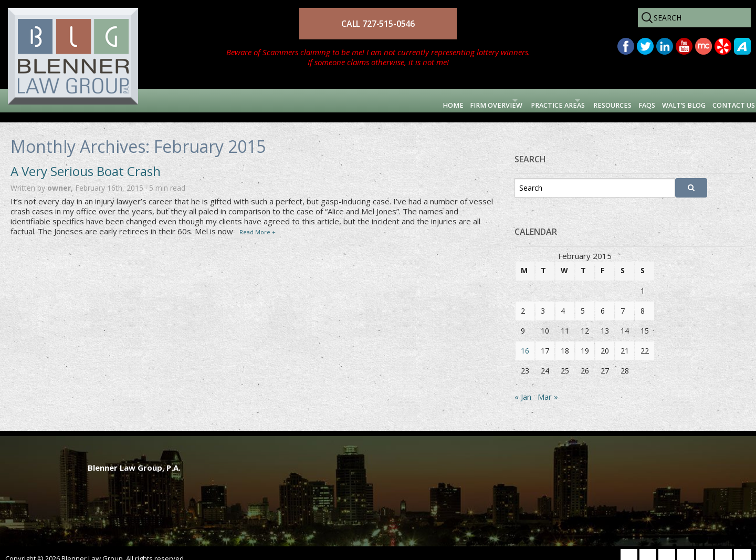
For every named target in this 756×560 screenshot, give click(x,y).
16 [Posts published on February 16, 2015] (525, 341)
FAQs (599, 100)
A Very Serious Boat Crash (86, 161)
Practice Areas (468, 100)
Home (319, 100)
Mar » (548, 387)
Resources (550, 100)
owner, (61, 177)
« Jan (523, 387)
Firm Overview (377, 100)
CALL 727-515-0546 (378, 24)
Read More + (258, 221)
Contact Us (722, 100)
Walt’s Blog (653, 100)
